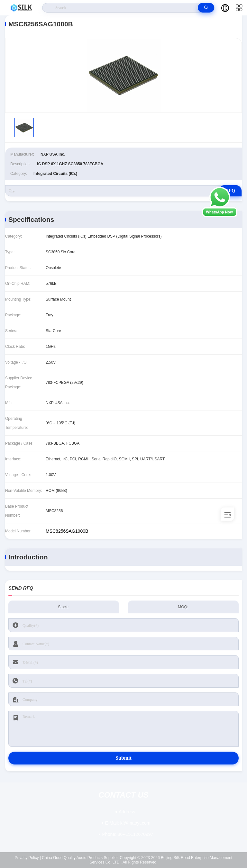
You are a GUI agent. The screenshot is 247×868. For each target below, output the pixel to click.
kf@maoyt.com (128, 823)
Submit (123, 758)
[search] (206, 8)
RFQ (230, 191)
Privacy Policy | (28, 858)
